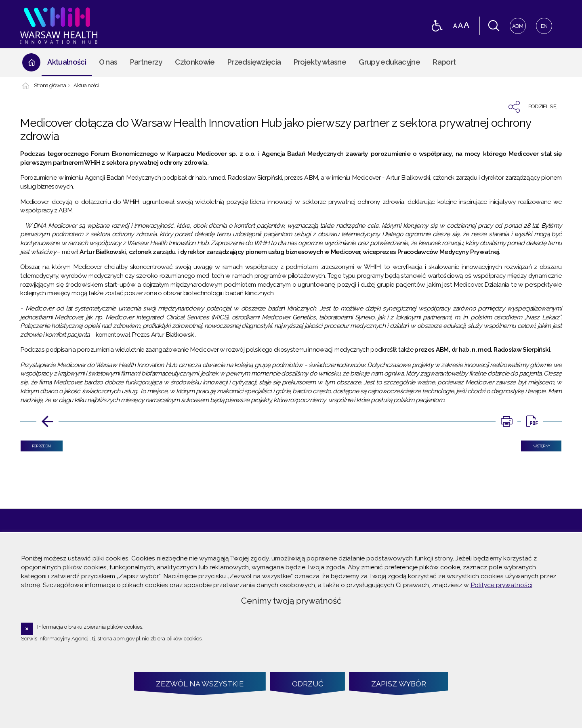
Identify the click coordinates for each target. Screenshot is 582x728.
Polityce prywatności (501, 585)
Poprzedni (36, 444)
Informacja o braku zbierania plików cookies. (90, 627)
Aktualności (86, 86)
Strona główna (50, 86)
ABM (517, 24)
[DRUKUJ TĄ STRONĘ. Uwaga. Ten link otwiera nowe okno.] (506, 422)
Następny (536, 444)
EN (542, 24)
